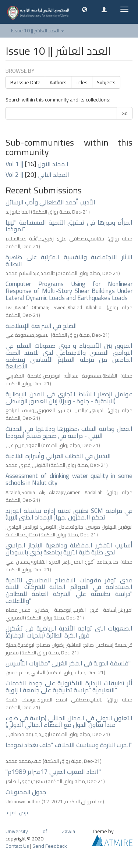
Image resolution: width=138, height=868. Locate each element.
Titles (82, 82)
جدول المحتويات (26, 792)
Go (125, 113)
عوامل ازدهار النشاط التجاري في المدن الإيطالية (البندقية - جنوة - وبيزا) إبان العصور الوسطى (69, 398)
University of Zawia (40, 831)
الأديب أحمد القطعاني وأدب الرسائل (50, 202)
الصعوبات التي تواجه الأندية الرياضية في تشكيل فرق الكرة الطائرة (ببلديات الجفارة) (69, 632)
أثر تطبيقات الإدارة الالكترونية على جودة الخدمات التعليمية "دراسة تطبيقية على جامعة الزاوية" (69, 687)
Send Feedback (50, 846)
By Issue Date (25, 82)
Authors (58, 82)
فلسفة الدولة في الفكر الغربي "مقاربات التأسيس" (68, 663)
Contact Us (17, 846)
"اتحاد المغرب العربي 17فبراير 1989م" (53, 772)
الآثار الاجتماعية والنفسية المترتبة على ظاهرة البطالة (69, 260)
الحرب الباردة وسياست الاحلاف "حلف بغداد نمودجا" (69, 745)
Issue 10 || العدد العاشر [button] (38, 31)
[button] (85, 9)
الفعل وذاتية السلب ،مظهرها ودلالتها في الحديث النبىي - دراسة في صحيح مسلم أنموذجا (69, 432)
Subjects (106, 82)
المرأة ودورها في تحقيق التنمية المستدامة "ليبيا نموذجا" (69, 226)
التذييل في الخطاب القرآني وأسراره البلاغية (58, 456)
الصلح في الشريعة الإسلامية (41, 326)
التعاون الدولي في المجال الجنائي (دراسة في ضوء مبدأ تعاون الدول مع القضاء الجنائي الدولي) (69, 721)
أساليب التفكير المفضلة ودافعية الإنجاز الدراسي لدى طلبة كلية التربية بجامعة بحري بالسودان (69, 549)
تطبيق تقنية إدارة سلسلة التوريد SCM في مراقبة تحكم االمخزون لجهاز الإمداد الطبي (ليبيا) (69, 514)
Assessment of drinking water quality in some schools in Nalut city (69, 479)
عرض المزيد (17, 812)
